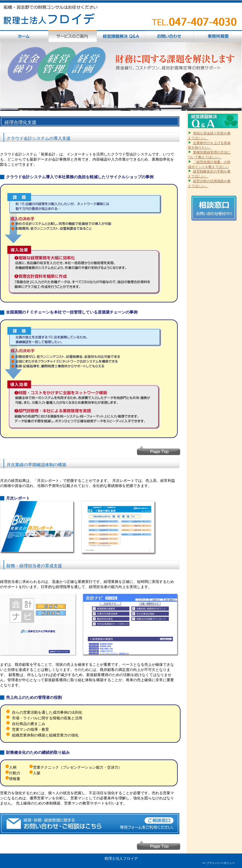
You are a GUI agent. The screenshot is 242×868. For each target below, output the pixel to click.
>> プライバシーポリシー (219, 863)
